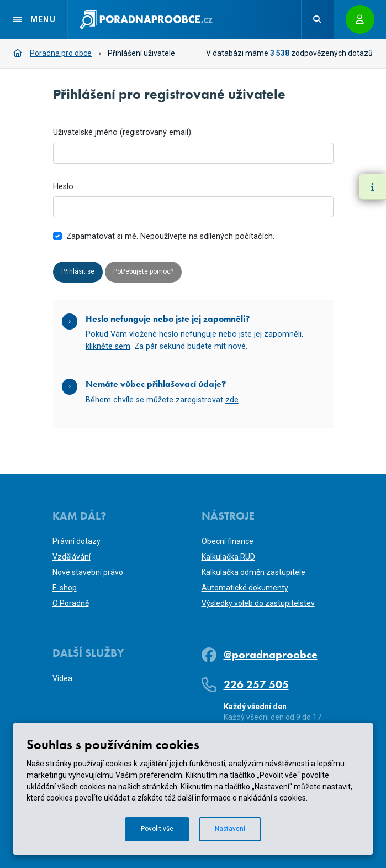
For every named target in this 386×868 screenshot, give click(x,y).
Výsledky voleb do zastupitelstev (258, 603)
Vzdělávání (72, 557)
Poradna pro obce (52, 53)
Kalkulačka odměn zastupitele (253, 572)
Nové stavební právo (88, 572)
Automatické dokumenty (245, 588)
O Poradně (71, 603)
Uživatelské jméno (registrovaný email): (123, 132)
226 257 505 (256, 684)
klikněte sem (108, 348)
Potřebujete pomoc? (154, 273)
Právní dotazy (76, 541)
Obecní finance (228, 541)
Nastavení (233, 828)
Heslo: (64, 187)
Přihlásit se (80, 273)
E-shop (65, 588)
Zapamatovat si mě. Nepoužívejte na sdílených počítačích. (170, 236)
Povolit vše (155, 828)
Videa (62, 678)
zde (232, 402)
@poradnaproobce (271, 655)
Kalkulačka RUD (228, 557)
